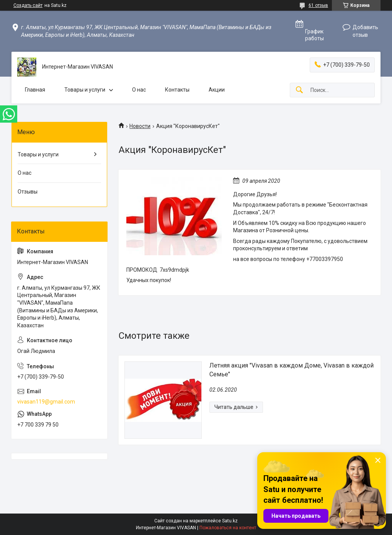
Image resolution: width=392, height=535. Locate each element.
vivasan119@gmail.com (46, 402)
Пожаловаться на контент (228, 528)
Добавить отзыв (365, 31)
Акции (217, 90)
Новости (140, 126)
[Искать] (299, 90)
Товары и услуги (85, 90)
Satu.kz (230, 521)
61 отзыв (318, 5)
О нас (139, 90)
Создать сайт (28, 5)
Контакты (177, 90)
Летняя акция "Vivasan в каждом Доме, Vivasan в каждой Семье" (292, 370)
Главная (35, 90)
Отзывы (28, 192)
